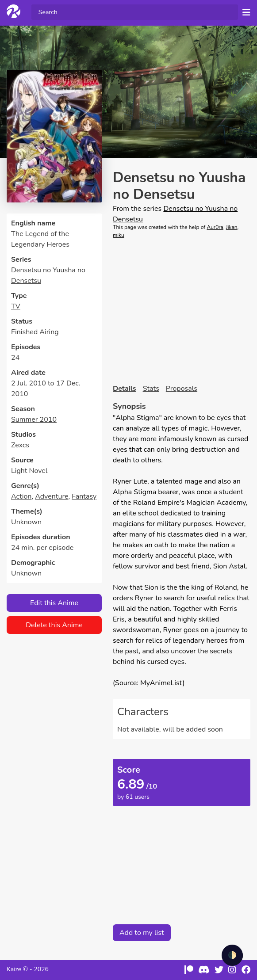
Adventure (52, 496)
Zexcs (20, 445)
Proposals (182, 389)
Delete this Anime (54, 625)
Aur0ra (215, 227)
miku (119, 235)
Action (21, 496)
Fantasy (84, 496)
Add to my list (142, 933)
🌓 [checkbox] (232, 955)
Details (125, 389)
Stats (151, 389)
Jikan (232, 227)
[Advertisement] (182, 305)
